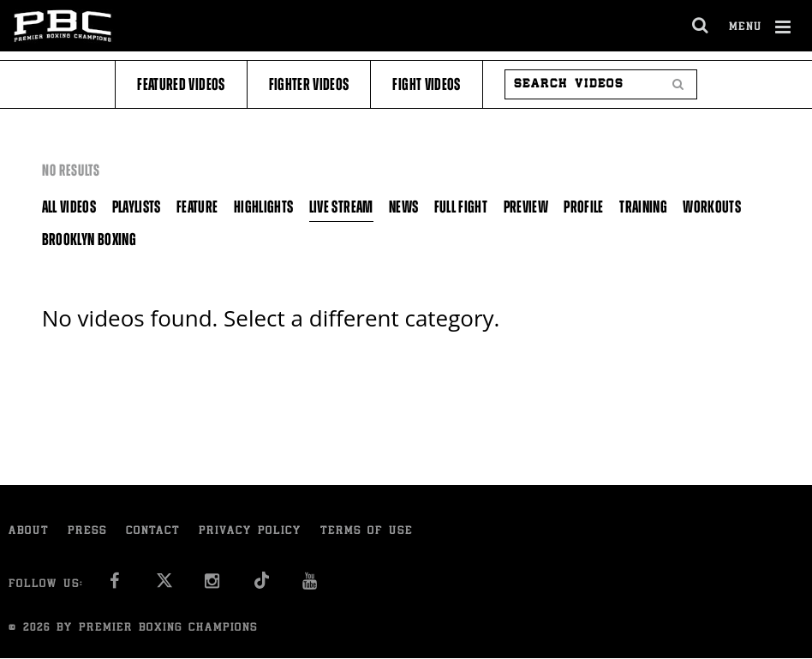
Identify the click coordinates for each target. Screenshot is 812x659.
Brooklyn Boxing (89, 240)
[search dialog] (701, 26)
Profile (583, 207)
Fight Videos (426, 84)
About (29, 532)
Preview (526, 207)
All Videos (69, 207)
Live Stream (341, 207)
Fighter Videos (309, 84)
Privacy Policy (250, 532)
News (403, 207)
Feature (197, 207)
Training (643, 207)
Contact (153, 532)
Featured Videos (181, 84)
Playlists (137, 207)
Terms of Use (367, 532)
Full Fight (461, 207)
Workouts (712, 207)
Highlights (264, 207)
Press (87, 532)
